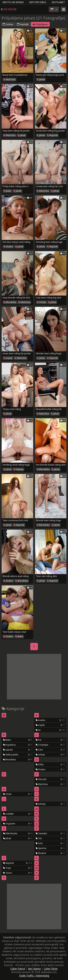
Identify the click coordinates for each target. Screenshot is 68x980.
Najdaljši (23, 24)
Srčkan (41, 302)
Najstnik (52, 135)
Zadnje (8, 24)
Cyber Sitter (51, 969)
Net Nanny (34, 969)
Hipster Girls (38, 2)
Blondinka (10, 302)
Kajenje (18, 469)
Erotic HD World (13, 2)
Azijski (8, 358)
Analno (8, 247)
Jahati (41, 79)
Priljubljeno (40, 24)
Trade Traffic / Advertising (34, 976)
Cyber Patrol (18, 969)
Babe (7, 191)
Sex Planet (58, 2)
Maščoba (9, 79)
